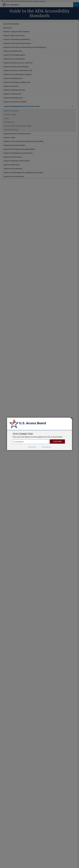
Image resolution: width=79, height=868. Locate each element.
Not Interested (32, 447)
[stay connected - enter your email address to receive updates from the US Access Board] (31, 442)
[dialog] (39, 434)
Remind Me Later (46, 447)
